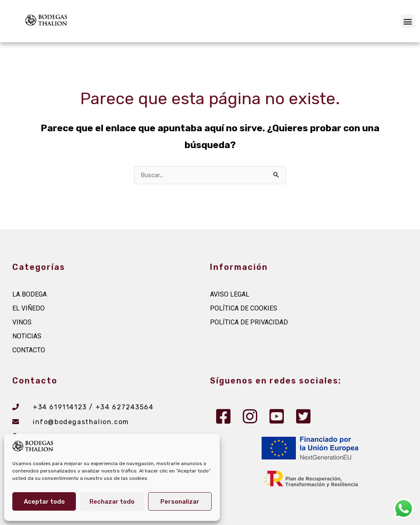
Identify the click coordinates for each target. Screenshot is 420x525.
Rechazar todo (112, 502)
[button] (408, 21)
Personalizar (180, 502)
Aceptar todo (44, 502)
